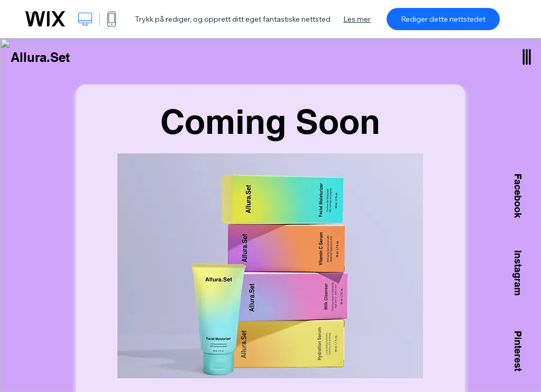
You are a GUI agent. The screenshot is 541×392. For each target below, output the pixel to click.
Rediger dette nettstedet (443, 19)
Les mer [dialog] (357, 19)
